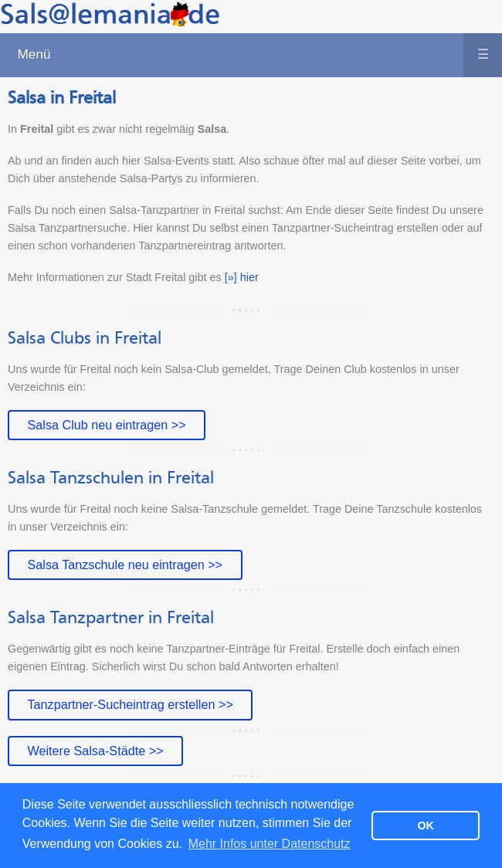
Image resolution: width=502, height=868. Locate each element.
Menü (259, 55)
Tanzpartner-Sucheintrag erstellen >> (130, 704)
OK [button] (426, 826)
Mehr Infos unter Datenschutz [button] (270, 844)
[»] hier (242, 277)
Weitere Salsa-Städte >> (95, 751)
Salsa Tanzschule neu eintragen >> (125, 565)
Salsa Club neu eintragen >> (106, 425)
